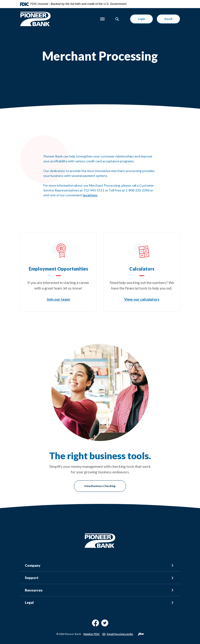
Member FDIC (92, 634)
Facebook (95, 625)
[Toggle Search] (117, 19)
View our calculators (142, 299)
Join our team (58, 299)
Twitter (105, 625)
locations (90, 195)
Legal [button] (29, 602)
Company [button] (33, 565)
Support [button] (32, 578)
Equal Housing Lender (120, 634)
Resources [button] (34, 590)
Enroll (168, 19)
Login (141, 19)
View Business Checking (100, 486)
